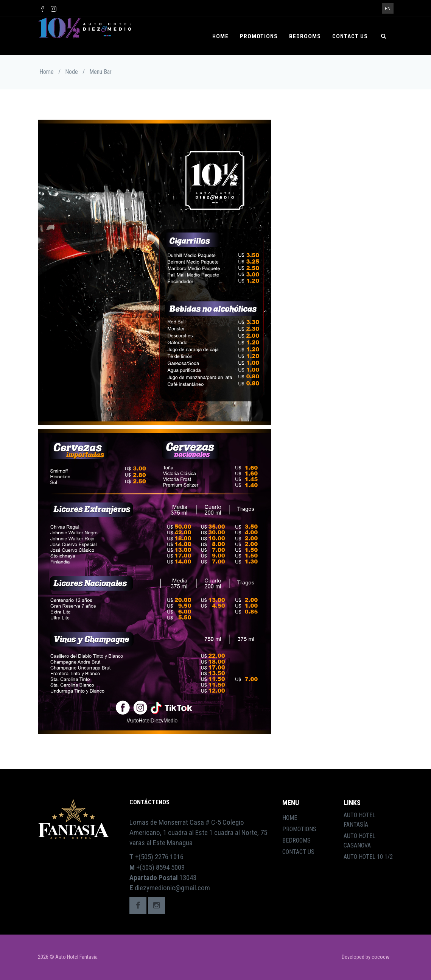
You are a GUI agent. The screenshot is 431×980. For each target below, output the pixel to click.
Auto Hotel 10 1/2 (368, 857)
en (388, 9)
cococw (380, 957)
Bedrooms (305, 36)
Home (220, 36)
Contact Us (350, 36)
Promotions (259, 36)
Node (72, 72)
